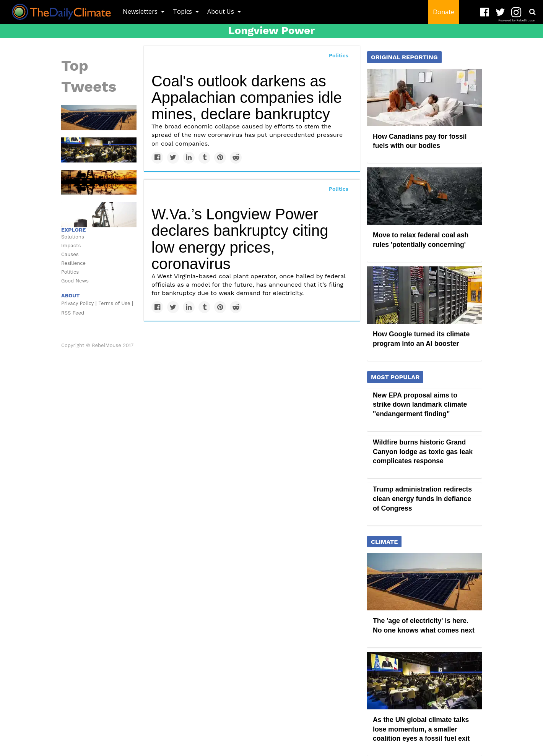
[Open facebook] (485, 12)
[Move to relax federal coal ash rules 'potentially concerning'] (424, 196)
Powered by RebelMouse (516, 20)
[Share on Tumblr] (204, 158)
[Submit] (532, 12)
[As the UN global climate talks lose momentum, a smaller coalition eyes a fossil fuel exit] (99, 149)
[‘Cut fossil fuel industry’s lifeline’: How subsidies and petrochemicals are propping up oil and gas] (99, 214)
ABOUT (70, 295)
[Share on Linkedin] (189, 158)
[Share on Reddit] (236, 158)
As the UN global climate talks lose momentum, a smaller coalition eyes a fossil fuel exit (421, 729)
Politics (339, 55)
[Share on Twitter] (173, 158)
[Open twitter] (500, 12)
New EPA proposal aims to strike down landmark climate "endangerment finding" (420, 405)
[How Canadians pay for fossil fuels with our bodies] (424, 97)
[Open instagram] (516, 12)
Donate (444, 12)
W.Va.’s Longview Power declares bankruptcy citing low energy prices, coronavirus (240, 239)
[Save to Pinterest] (220, 158)
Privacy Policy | (79, 303)
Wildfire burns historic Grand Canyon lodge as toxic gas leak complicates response (423, 452)
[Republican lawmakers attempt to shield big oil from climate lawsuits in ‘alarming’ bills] (99, 182)
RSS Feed (73, 313)
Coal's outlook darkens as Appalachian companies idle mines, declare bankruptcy (247, 97)
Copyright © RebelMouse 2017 (97, 345)
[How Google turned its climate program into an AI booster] (424, 295)
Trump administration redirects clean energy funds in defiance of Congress (422, 499)
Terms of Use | (116, 303)
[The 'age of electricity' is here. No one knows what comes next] (99, 117)
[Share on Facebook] (157, 158)
